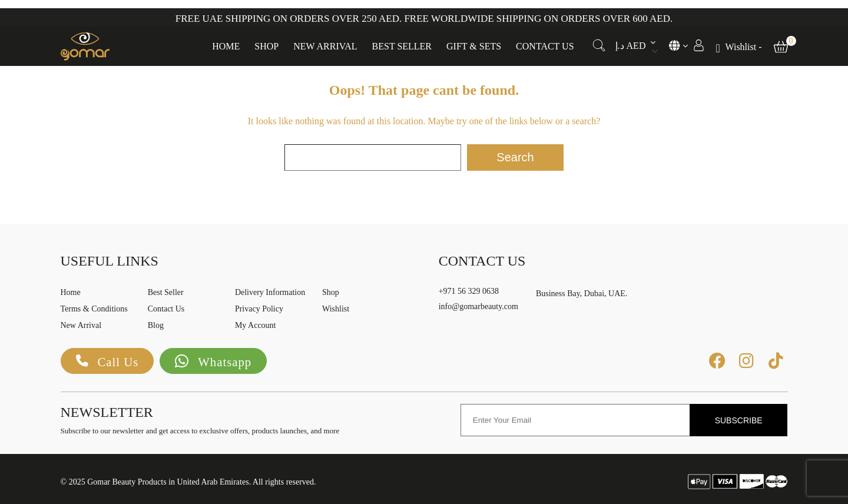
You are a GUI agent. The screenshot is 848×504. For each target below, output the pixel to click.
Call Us (109, 362)
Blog (156, 325)
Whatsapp (218, 361)
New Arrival (325, 43)
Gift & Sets (474, 43)
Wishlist (336, 309)
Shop (266, 43)
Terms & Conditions (94, 309)
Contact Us (545, 43)
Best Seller (402, 43)
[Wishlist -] (738, 44)
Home (226, 43)
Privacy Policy (259, 309)
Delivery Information (270, 292)
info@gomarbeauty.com (478, 306)
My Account (256, 325)
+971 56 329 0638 (469, 291)
